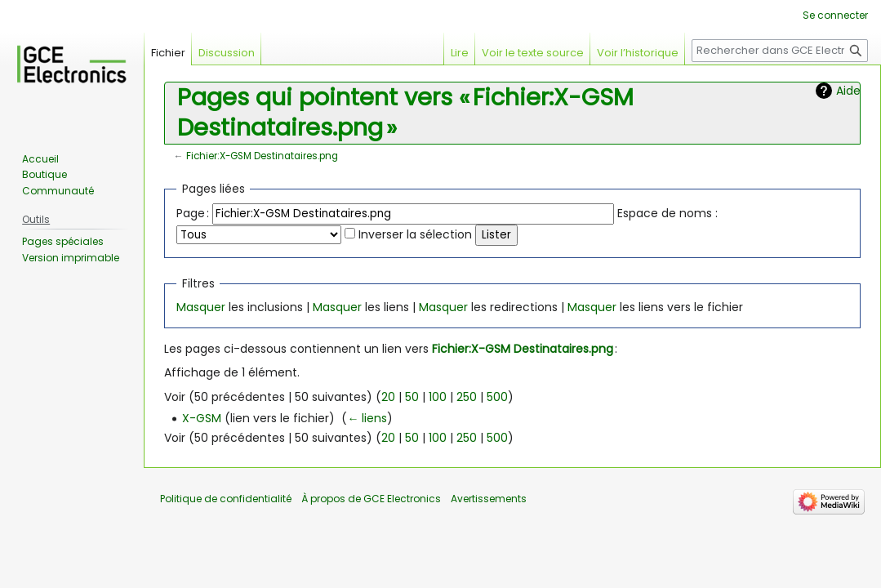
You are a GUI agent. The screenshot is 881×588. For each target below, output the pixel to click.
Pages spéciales (63, 241)
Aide (848, 91)
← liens (367, 418)
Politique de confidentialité (226, 499)
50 (412, 397)
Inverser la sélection (415, 234)
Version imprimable (71, 258)
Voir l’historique (638, 53)
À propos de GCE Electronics (371, 499)
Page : (193, 213)
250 (467, 397)
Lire (460, 53)
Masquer (201, 307)
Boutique (44, 174)
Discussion (227, 53)
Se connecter (835, 15)
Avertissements (489, 499)
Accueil (40, 159)
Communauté (58, 191)
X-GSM (202, 418)
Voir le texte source (533, 53)
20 (388, 397)
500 (497, 397)
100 (438, 397)
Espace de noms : (667, 213)
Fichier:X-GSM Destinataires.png (262, 156)
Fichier (168, 53)
